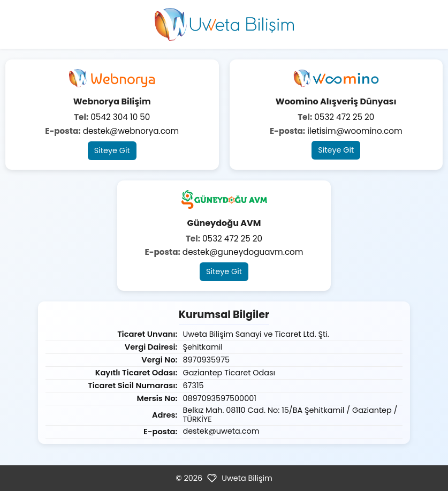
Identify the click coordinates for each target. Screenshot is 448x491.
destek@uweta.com (221, 431)
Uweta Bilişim (247, 478)
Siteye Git (112, 150)
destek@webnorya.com (131, 131)
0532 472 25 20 (344, 117)
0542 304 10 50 (120, 117)
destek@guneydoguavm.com (243, 252)
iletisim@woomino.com (355, 131)
